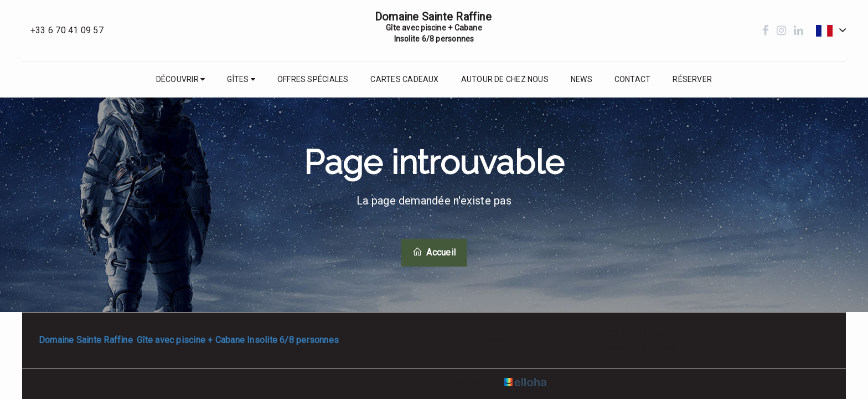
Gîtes (241, 79)
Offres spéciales (313, 79)
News (582, 79)
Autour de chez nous (505, 79)
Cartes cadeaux (404, 79)
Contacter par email (635, 347)
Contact (633, 79)
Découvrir (180, 79)
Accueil (434, 252)
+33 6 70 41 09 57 (631, 334)
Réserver (692, 79)
